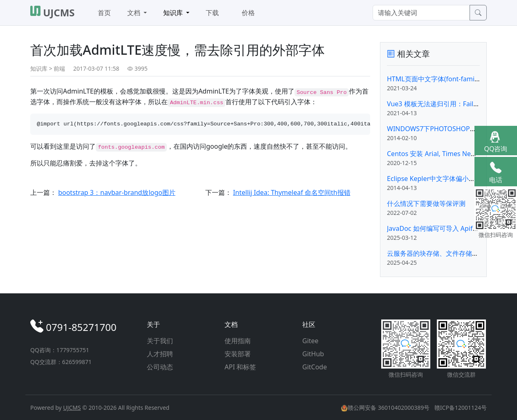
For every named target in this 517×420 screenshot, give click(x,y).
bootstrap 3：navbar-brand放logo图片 (117, 192)
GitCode (315, 367)
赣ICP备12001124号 (461, 408)
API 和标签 (241, 367)
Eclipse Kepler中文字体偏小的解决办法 (444, 179)
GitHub (313, 354)
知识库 (174, 13)
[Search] (421, 13)
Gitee (310, 341)
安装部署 (238, 354)
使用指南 (238, 341)
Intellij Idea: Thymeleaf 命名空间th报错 (292, 192)
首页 (104, 13)
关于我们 (160, 341)
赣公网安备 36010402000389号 (386, 408)
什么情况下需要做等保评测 (426, 203)
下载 (212, 13)
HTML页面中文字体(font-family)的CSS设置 (450, 79)
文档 (135, 13)
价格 (248, 13)
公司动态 (160, 367)
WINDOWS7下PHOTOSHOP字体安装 (442, 129)
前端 (59, 68)
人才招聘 (160, 354)
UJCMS (72, 408)
